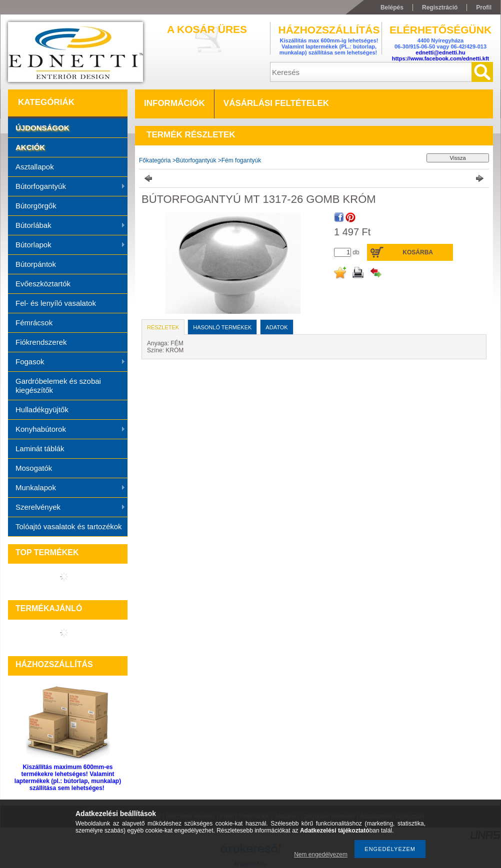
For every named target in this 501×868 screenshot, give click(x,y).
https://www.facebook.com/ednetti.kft (441, 58)
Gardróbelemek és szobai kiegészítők (58, 386)
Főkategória (155, 160)
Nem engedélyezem (321, 855)
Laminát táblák (40, 448)
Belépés (392, 7)
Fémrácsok (34, 323)
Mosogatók (34, 468)
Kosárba (418, 252)
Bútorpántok (36, 264)
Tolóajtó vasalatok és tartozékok (69, 526)
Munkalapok (67, 488)
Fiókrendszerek (41, 342)
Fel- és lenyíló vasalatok (56, 303)
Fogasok (67, 362)
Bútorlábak (67, 226)
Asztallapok (35, 167)
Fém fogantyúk (241, 160)
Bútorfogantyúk (67, 187)
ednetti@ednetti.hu (440, 52)
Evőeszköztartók (43, 284)
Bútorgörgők (36, 206)
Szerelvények (67, 508)
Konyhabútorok (67, 430)
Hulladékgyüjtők (42, 410)
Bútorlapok (67, 245)
